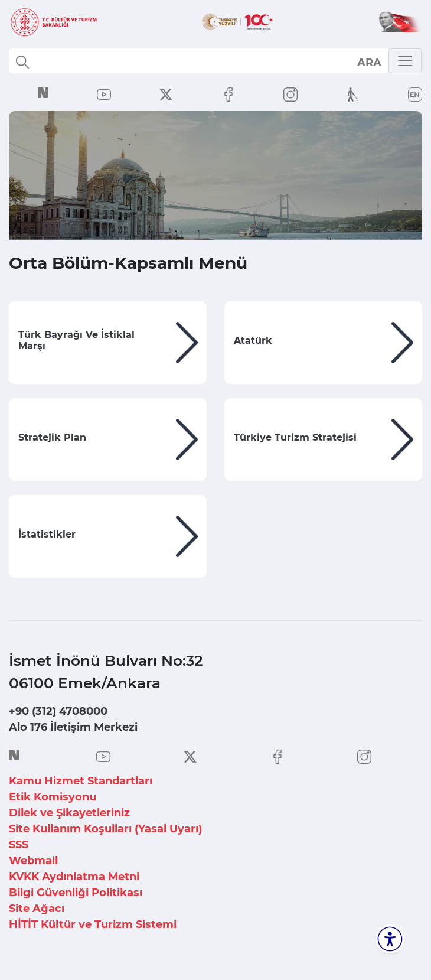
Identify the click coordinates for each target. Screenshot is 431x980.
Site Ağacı (37, 909)
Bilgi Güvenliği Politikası (76, 893)
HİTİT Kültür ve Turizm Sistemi (93, 924)
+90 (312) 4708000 (58, 711)
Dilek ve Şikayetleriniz (69, 813)
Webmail (33, 861)
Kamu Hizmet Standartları (81, 781)
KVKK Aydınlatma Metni (74, 877)
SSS (19, 845)
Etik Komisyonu (53, 797)
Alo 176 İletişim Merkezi (73, 727)
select (369, 62)
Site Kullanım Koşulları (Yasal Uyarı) (105, 829)
